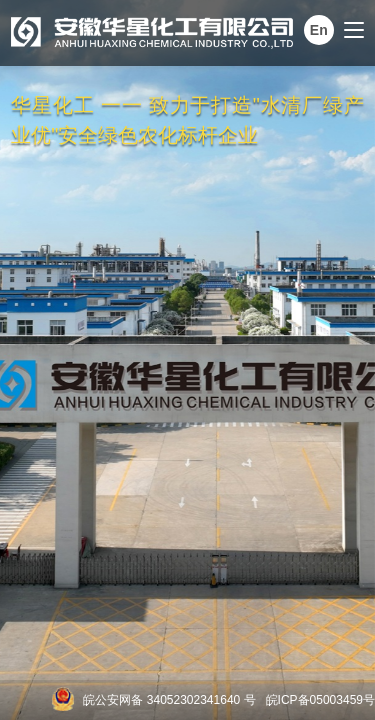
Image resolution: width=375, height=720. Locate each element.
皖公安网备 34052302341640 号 (169, 700)
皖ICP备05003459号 (320, 700)
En (319, 30)
